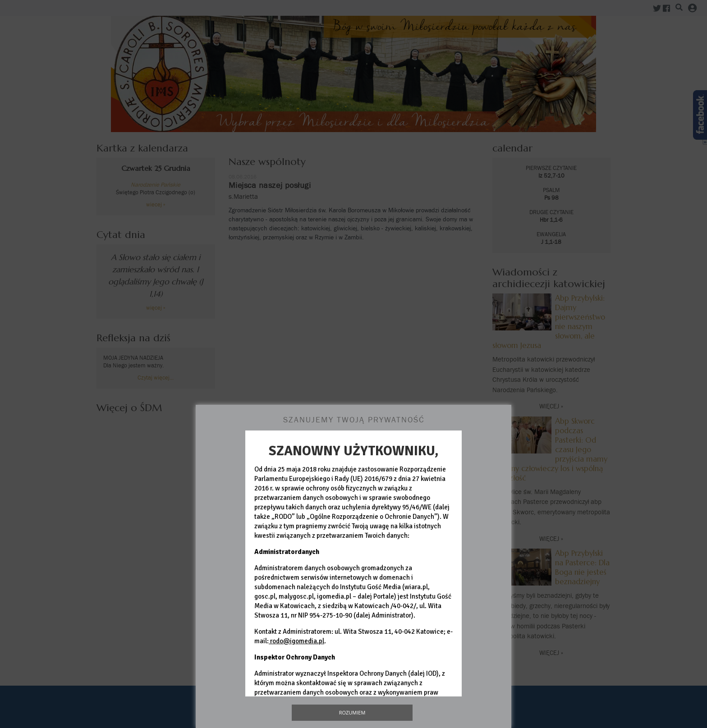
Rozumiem (352, 712)
